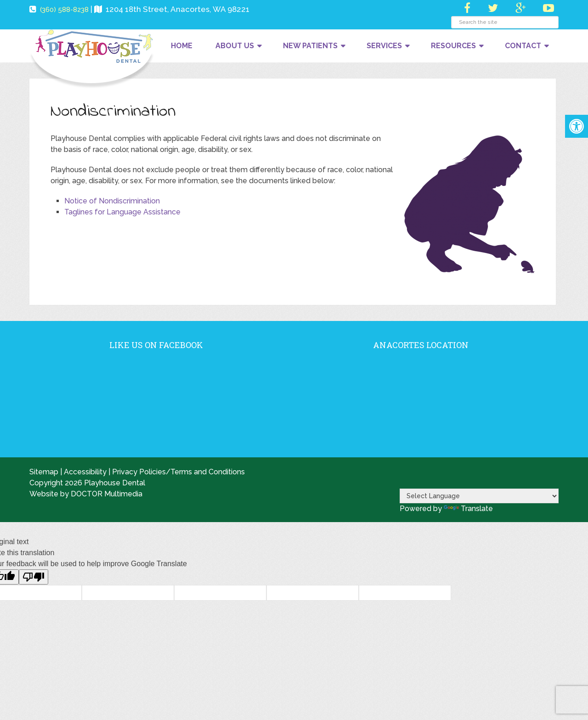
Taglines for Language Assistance (122, 212)
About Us (235, 46)
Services (384, 46)
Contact (523, 46)
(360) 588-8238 (64, 10)
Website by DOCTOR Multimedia (86, 494)
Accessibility (85, 472)
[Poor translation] (34, 577)
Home (182, 46)
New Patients (310, 46)
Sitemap (44, 472)
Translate (468, 509)
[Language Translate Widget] (479, 496)
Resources (453, 46)
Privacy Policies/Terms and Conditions (178, 472)
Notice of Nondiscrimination (112, 201)
